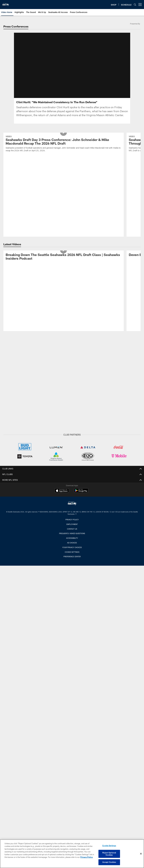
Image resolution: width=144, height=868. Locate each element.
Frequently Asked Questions (72, 450)
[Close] (141, 854)
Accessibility (72, 454)
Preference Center (72, 473)
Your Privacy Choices (72, 463)
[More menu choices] (140, 5)
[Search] (135, 5)
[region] (72, 854)
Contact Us (72, 445)
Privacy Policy (72, 436)
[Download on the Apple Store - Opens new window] (62, 407)
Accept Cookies (109, 862)
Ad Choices (72, 459)
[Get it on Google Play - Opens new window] (81, 408)
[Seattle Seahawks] (72, 420)
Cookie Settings (72, 468)
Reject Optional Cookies (109, 854)
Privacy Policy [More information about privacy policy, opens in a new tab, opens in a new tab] (87, 857)
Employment (72, 440)
